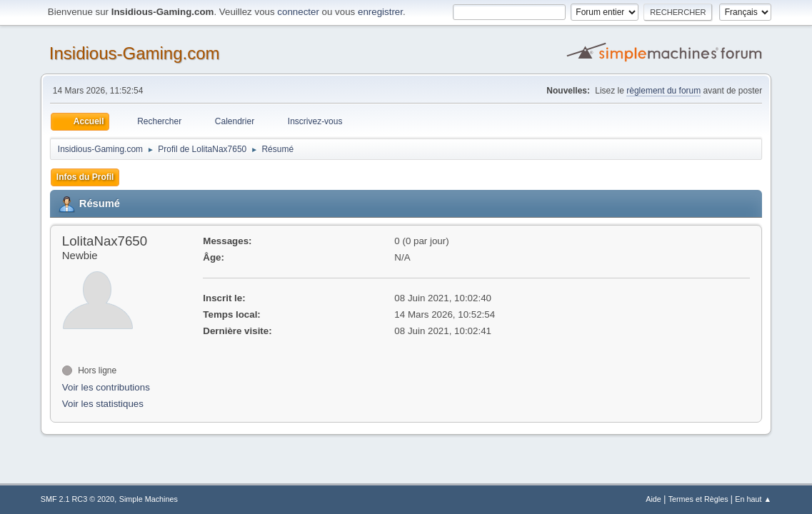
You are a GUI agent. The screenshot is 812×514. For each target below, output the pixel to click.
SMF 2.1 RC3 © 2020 (77, 499)
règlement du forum (663, 91)
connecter (298, 12)
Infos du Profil (85, 177)
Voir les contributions (106, 387)
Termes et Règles (698, 499)
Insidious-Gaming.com (135, 53)
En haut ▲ (753, 499)
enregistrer (380, 12)
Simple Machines (149, 499)
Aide (653, 499)
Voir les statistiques (103, 404)
